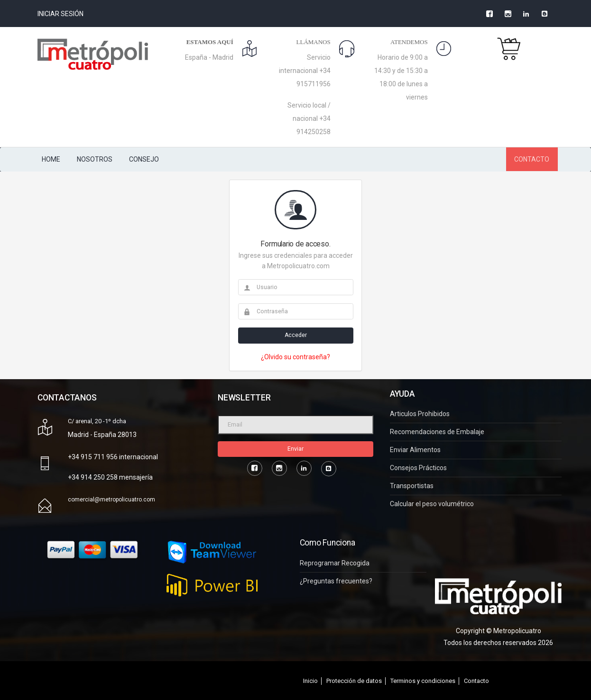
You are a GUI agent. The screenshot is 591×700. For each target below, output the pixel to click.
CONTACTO (532, 159)
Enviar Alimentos (415, 450)
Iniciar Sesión (60, 14)
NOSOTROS (95, 159)
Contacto (476, 681)
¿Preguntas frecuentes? (336, 581)
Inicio (310, 681)
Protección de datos (354, 681)
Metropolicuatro (517, 631)
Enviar (295, 449)
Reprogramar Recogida (335, 563)
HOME (51, 159)
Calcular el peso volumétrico (432, 504)
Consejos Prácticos (418, 468)
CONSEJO (144, 159)
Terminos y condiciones (423, 681)
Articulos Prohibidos (420, 414)
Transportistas (412, 486)
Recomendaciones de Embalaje (437, 432)
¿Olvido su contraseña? (295, 357)
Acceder (296, 335)
